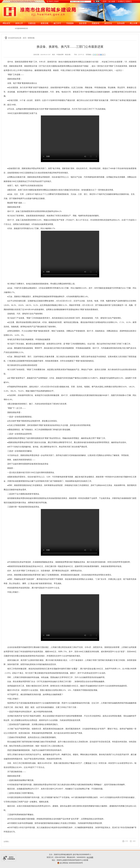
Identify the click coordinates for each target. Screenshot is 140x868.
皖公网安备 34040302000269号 (70, 863)
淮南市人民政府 (54, 1)
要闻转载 (31, 38)
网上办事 (134, 23)
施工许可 (57, 23)
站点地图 (90, 857)
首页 (24, 38)
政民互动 (108, 23)
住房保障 (121, 23)
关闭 (134, 841)
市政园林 (70, 23)
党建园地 (95, 23)
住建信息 (32, 23)
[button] (121, 2)
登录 (105, 1)
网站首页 (6, 23)
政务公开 (19, 23)
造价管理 (83, 23)
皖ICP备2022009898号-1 (82, 854)
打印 (127, 841)
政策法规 (45, 23)
